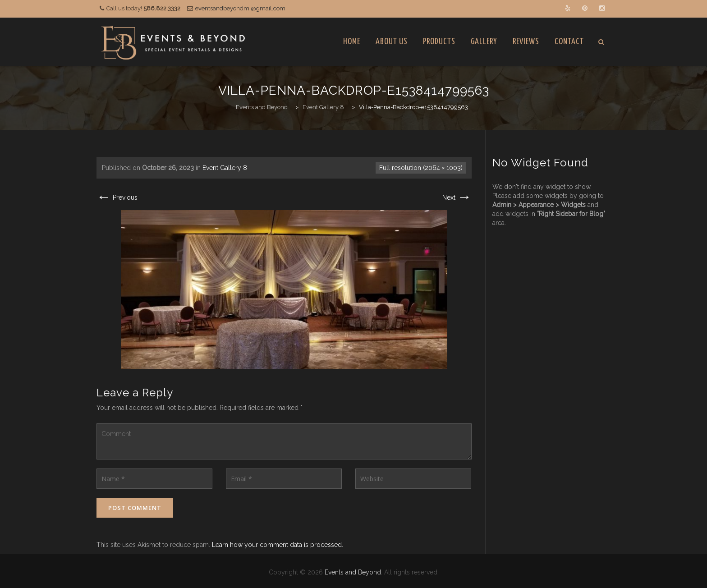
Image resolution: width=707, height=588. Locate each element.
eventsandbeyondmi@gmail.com (240, 8)
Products (439, 42)
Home (352, 42)
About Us (392, 42)
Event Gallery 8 (225, 168)
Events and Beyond (353, 572)
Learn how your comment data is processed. (278, 545)
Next (457, 198)
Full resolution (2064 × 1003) (421, 168)
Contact (569, 42)
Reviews (526, 42)
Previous (117, 198)
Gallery (484, 42)
